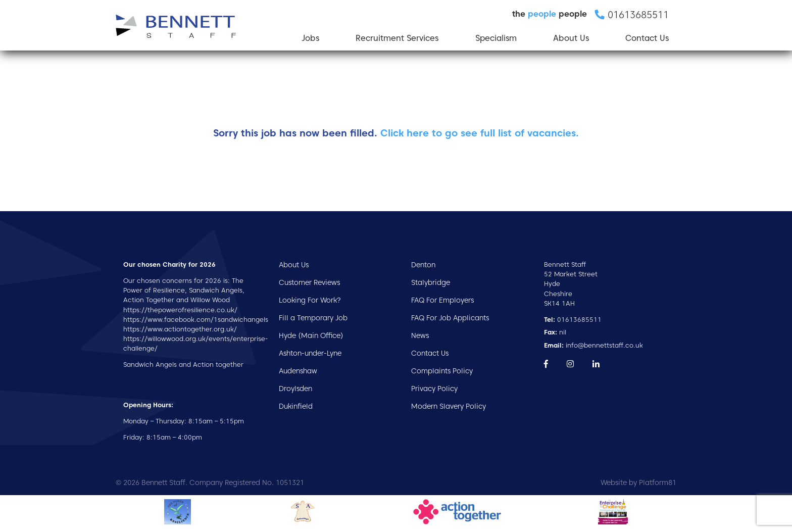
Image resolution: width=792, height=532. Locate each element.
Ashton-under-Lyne (310, 353)
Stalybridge (431, 282)
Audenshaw (298, 371)
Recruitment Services (397, 38)
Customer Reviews (309, 282)
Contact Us (647, 38)
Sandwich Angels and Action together (183, 365)
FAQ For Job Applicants (450, 318)
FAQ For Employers (442, 300)
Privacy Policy (434, 389)
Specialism (496, 38)
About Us (571, 38)
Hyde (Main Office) (311, 335)
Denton (423, 265)
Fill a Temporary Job (313, 318)
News (420, 335)
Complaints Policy (442, 371)
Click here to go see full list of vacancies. (480, 133)
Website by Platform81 (638, 482)
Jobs (310, 38)
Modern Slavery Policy (449, 406)
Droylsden (295, 389)
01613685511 (573, 320)
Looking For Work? (310, 300)
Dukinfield (296, 406)
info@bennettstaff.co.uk (593, 345)
